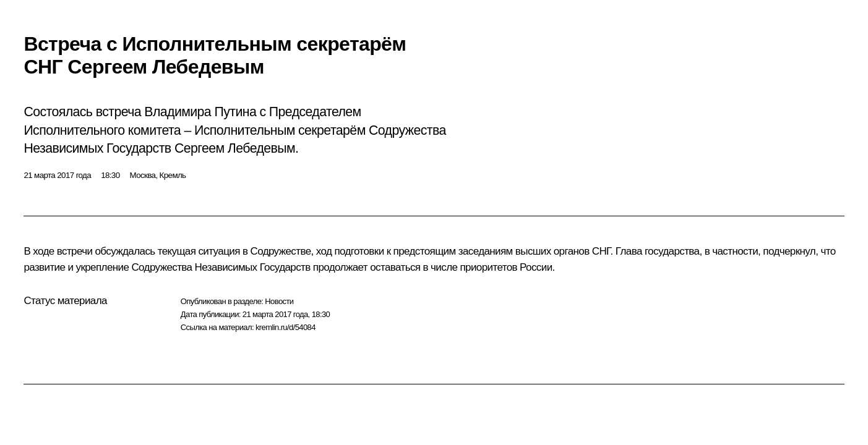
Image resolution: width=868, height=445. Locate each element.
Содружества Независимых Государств (221, 267)
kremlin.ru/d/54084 (286, 327)
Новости (279, 301)
